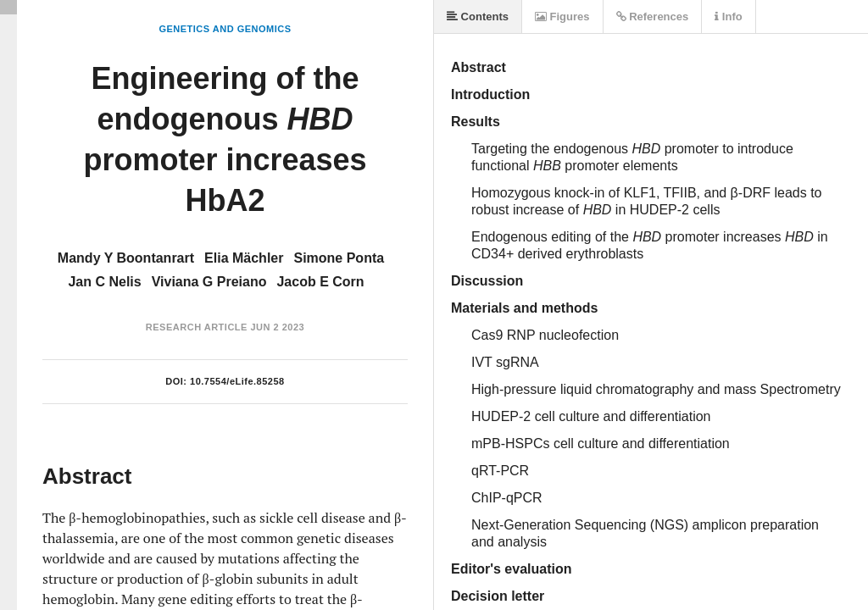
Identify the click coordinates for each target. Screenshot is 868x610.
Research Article (197, 327)
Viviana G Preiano (209, 282)
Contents (478, 17)
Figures (562, 17)
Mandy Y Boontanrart (126, 258)
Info (728, 17)
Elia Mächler (244, 258)
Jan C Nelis (104, 282)
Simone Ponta (339, 258)
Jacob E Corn (320, 282)
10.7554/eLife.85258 (237, 381)
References (653, 17)
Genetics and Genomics (225, 29)
